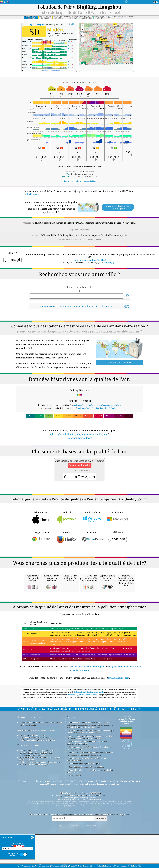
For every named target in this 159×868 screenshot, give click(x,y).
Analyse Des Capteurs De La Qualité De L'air (38, 837)
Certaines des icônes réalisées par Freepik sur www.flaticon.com (87, 856)
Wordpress (92, 570)
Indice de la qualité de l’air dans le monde (83, 792)
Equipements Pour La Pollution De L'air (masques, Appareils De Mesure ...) (39, 855)
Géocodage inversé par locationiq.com (85, 860)
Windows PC (118, 550)
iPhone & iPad (41, 550)
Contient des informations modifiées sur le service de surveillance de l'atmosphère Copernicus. (90, 851)
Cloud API (118, 569)
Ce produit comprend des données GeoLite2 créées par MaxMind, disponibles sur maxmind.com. (90, 828)
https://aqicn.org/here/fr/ (79, 230)
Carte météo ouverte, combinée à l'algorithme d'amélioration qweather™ (87, 839)
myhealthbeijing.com (119, 775)
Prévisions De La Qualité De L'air (33, 852)
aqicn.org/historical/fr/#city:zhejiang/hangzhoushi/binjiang (79, 434)
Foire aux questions (28, 842)
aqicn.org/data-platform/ (80, 438)
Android (67, 550)
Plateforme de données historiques (34, 861)
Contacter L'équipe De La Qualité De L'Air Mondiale (41, 819)
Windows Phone (92, 550)
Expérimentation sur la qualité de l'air (35, 835)
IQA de (34, 24)
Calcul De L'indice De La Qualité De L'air (36, 850)
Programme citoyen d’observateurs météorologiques (91, 844)
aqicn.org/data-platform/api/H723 (90, 260)
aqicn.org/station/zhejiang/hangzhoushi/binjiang (98, 408)
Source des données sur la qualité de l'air (37, 847)
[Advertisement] (79, 460)
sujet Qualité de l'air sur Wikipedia (89, 764)
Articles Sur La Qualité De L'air (32, 832)
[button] (115, 26)
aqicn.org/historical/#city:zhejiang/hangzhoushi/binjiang (98, 405)
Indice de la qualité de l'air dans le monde (89, 789)
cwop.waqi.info (76, 846)
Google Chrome (41, 570)
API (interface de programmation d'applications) (40, 859)
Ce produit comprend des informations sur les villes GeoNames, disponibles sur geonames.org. (89, 834)
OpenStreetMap (120, 63)
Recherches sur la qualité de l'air (36, 827)
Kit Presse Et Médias (28, 822)
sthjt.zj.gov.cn (31, 194)
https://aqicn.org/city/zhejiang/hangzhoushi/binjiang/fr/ (79, 239)
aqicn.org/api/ (110, 262)
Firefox (67, 570)
